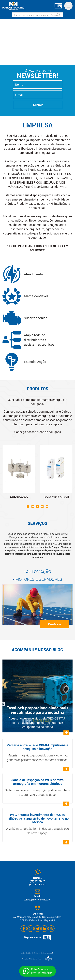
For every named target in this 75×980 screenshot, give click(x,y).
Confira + (55, 624)
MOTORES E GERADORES (39, 579)
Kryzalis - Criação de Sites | (37, 959)
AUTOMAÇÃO (39, 572)
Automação (19, 472)
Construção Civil (56, 472)
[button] (33, 60)
